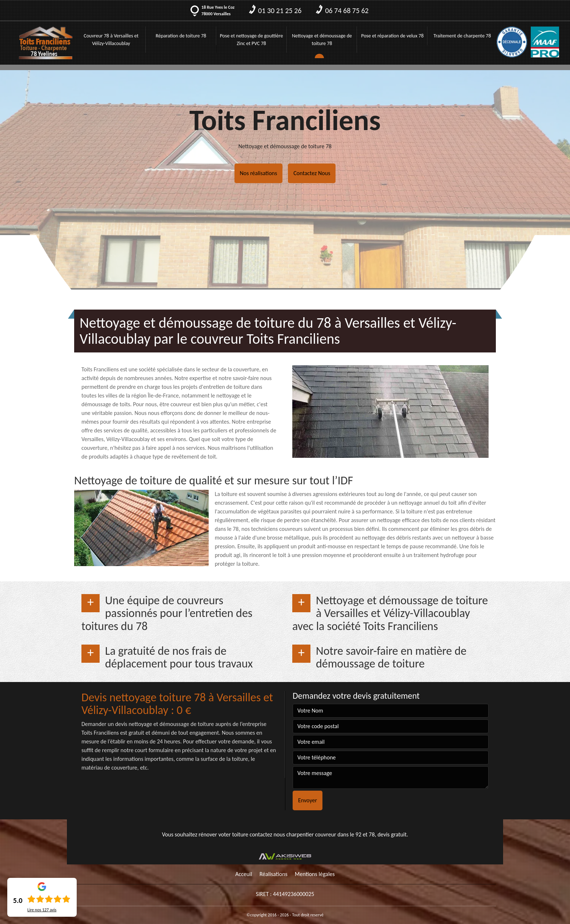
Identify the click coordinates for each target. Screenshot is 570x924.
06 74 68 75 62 (342, 11)
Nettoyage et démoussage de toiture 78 (322, 40)
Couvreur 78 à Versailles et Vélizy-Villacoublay (111, 40)
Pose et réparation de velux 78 (392, 36)
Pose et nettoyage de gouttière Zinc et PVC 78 (252, 40)
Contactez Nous (312, 173)
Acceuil (244, 874)
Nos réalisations (259, 173)
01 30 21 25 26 (275, 11)
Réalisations (274, 874)
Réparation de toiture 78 (181, 36)
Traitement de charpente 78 (462, 36)
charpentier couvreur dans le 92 (324, 834)
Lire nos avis (42, 910)
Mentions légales (315, 874)
